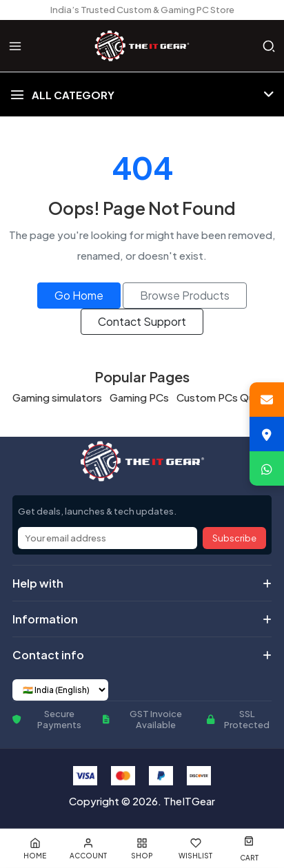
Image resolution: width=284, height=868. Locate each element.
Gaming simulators (57, 397)
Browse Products (185, 295)
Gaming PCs (139, 397)
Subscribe (234, 538)
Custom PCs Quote (224, 397)
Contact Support (142, 321)
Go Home (79, 295)
